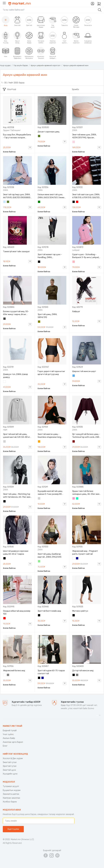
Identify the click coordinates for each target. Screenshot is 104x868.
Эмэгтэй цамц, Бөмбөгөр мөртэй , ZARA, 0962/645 (50, 555)
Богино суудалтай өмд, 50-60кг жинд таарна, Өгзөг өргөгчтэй (16, 313)
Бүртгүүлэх (13, 829)
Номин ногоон (77, 499)
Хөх (77, 559)
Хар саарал (5, 319)
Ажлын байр (9, 738)
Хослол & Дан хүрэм (13, 758)
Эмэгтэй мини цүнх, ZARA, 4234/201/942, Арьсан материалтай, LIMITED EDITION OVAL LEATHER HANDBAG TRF (86, 136)
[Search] (48, 10)
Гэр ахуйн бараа (21, 65)
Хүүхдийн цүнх (10, 774)
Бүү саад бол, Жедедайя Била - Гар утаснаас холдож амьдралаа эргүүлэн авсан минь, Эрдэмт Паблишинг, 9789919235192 (17, 136)
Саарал (8, 675)
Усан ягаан (74, 142)
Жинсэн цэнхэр (74, 376)
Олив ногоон (39, 322)
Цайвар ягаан (74, 262)
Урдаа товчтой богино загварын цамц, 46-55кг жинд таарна (86, 493)
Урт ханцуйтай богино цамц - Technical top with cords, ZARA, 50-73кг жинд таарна (87, 436)
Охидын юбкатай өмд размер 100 (17, 612)
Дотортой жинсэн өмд (83, 671)
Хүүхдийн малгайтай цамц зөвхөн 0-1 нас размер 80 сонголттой (50, 493)
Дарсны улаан (74, 442)
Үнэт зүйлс (8, 734)
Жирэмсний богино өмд (14, 671)
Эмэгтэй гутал (10, 762)
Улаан (77, 202)
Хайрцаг (76, 311)
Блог (5, 746)
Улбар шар (39, 442)
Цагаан (5, 382)
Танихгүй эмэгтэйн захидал (16, 252)
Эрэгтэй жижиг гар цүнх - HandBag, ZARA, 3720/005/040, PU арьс (50, 256)
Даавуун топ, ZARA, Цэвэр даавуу (15, 376)
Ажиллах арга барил (13, 742)
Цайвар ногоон (39, 561)
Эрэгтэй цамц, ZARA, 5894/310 (47, 316)
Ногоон (39, 202)
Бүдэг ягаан (74, 499)
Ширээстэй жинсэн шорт (84, 371)
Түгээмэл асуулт (11, 786)
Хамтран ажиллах (11, 798)
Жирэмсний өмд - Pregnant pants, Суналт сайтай (85, 553)
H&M (5, 430)
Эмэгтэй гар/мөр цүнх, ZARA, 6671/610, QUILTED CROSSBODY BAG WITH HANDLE (17, 196)
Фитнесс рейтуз (80, 611)
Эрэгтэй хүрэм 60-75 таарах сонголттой (51, 672)
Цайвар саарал (5, 442)
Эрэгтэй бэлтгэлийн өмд (49, 611)
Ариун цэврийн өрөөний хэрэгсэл (45, 65)
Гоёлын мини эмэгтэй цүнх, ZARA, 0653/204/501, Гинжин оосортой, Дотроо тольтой (52, 196)
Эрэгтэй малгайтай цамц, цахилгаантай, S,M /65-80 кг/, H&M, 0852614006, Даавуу (17, 436)
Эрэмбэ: (76, 89)
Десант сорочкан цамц (49, 132)
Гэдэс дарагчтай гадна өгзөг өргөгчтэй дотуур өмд (51, 373)
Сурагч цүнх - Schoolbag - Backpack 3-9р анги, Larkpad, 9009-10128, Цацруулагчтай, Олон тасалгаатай (86, 256)
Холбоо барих (10, 802)
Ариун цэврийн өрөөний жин (76, 65)
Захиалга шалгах (11, 794)
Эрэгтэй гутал (10, 766)
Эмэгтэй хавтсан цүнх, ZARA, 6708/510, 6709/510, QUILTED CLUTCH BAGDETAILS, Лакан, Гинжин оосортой (86, 196)
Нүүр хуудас (5, 65)
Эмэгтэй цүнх (9, 770)
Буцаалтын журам (12, 790)
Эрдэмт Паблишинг (12, 130)
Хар (74, 202)
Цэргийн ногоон (39, 136)
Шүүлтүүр (10, 89)
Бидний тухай (10, 730)
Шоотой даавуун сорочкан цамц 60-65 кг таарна (16, 553)
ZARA (75, 130)
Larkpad (76, 250)
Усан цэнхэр (5, 202)
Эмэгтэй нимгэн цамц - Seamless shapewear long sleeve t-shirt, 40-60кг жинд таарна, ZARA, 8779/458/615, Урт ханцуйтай (51, 436)
